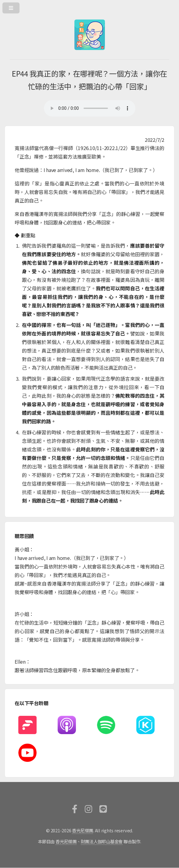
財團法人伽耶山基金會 (102, 841)
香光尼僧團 (82, 830)
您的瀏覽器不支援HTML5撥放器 (90, 108)
